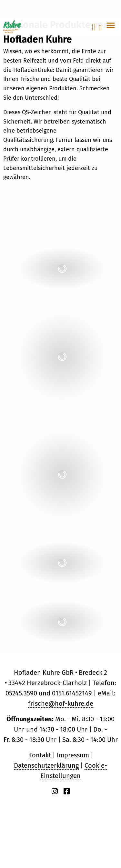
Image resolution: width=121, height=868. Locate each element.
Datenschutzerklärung (46, 765)
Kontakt (40, 755)
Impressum (73, 755)
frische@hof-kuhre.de (61, 703)
